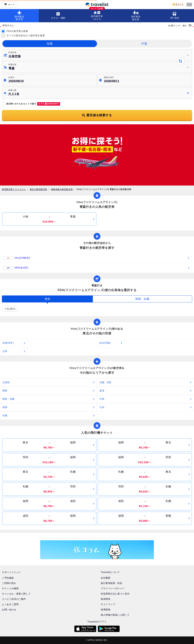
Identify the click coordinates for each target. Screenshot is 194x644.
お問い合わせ (9, 610)
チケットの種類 (10, 588)
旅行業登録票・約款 (111, 583)
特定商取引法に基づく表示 (115, 594)
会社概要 (106, 578)
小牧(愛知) (10, 309)
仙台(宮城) (105, 343)
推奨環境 (106, 599)
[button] (97, 93)
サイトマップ (108, 604)
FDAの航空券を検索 (17, 31)
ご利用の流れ (9, 583)
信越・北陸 (105, 382)
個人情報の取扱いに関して (115, 615)
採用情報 (106, 610)
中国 (102, 399)
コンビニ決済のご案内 (14, 599)
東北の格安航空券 (38, 189)
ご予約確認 (8, 578)
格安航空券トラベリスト (14, 189)
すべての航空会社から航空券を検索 (26, 36)
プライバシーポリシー (113, 588)
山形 (5, 351)
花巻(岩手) (8, 343)
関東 (5, 391)
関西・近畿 (8, 399)
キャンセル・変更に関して (16, 594)
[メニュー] (189, 5)
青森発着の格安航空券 (62, 189)
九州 (102, 407)
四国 (5, 407)
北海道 (6, 382)
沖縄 (5, 416)
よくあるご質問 (10, 604)
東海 (102, 391)
